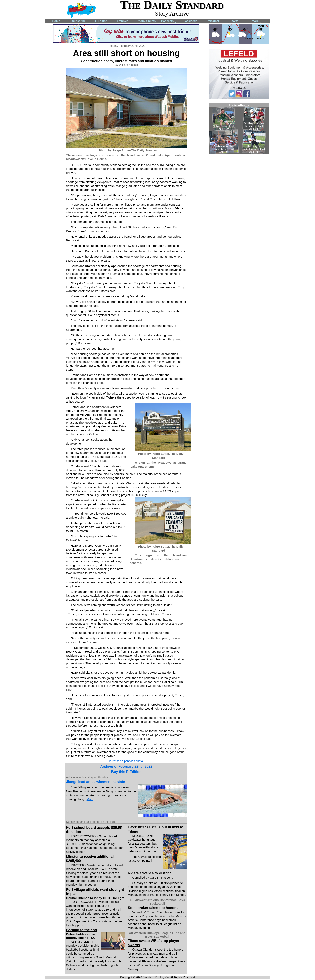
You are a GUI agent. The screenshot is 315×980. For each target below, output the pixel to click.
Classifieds (191, 21)
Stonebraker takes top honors (153, 908)
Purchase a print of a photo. (126, 761)
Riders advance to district (149, 873)
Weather (214, 21)
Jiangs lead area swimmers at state (96, 782)
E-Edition (101, 21)
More (256, 21)
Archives (124, 21)
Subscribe (79, 21)
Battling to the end (82, 930)
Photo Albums (146, 21)
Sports (234, 21)
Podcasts (169, 21)
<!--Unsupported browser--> (239, 128)
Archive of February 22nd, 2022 (126, 767)
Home (56, 21)
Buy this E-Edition (126, 772)
